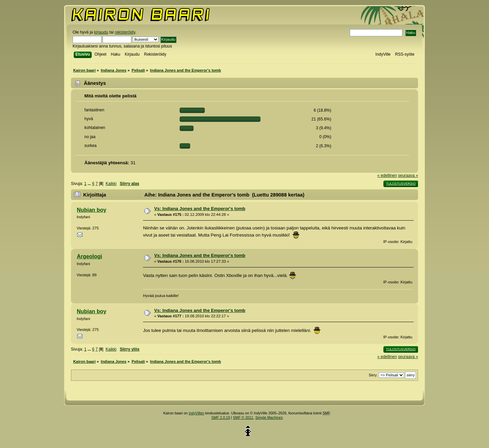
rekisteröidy (125, 32)
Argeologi (89, 256)
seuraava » (408, 175)
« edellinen (387, 175)
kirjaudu (101, 32)
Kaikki (111, 184)
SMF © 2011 (243, 417)
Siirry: (373, 375)
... (90, 184)
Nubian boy (92, 210)
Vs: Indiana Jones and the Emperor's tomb (200, 209)
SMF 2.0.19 (221, 417)
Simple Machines (269, 417)
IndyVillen (197, 413)
